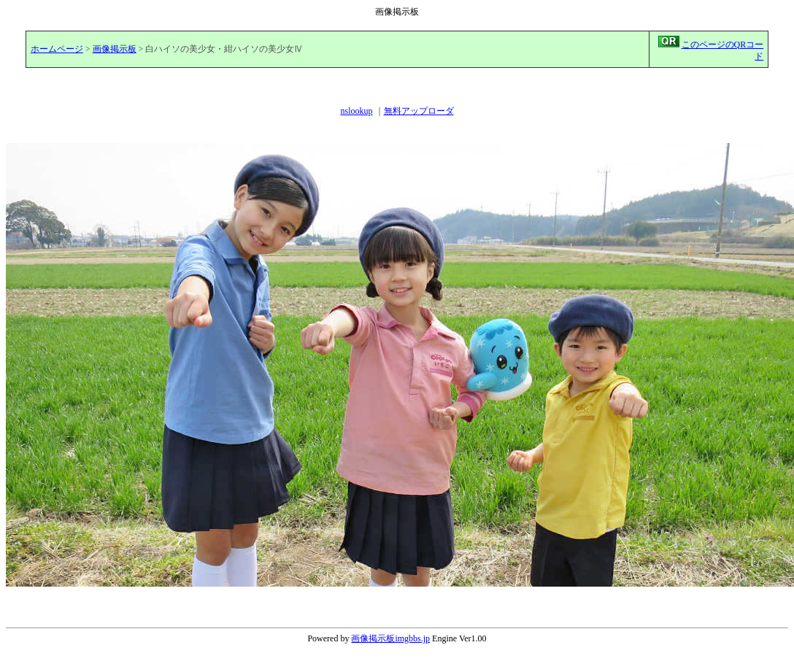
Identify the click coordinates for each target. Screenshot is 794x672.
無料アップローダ (419, 111)
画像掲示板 (115, 49)
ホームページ (57, 49)
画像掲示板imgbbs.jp (390, 638)
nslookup (356, 111)
